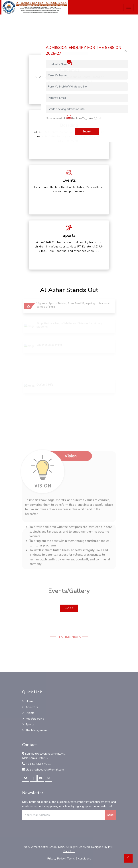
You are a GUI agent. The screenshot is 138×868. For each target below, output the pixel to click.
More (69, 608)
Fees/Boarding (35, 719)
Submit (87, 132)
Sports (30, 725)
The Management (37, 730)
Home (30, 701)
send (110, 815)
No (100, 118)
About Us (32, 707)
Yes (91, 118)
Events (30, 713)
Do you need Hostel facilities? (65, 118)
